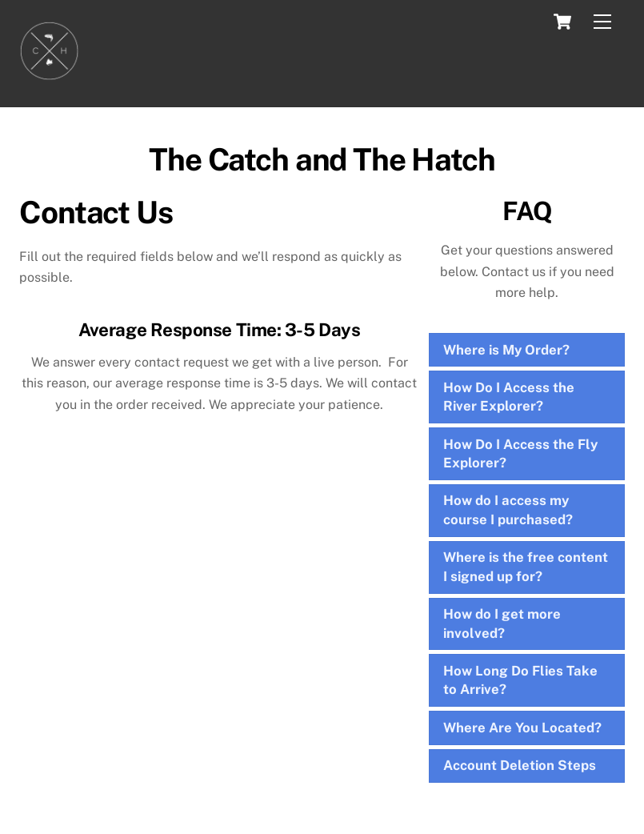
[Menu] (602, 22)
